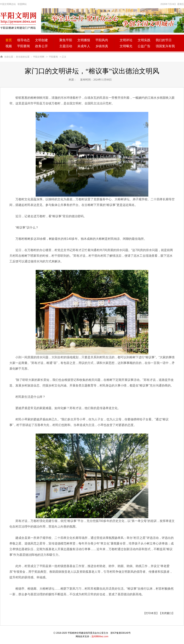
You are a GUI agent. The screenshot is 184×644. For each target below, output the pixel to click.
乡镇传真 (102, 46)
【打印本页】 (151, 613)
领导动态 (23, 40)
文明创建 (41, 40)
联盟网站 (22, 4)
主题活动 (66, 46)
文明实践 (144, 40)
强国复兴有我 (165, 46)
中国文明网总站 (8, 4)
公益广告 (144, 46)
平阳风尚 (102, 40)
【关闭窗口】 (167, 613)
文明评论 (126, 40)
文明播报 (84, 40)
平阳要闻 (23, 46)
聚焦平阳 (66, 40)
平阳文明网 (39, 57)
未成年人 (84, 46)
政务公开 (41, 46)
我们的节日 (164, 40)
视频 (9, 46)
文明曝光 (126, 46)
